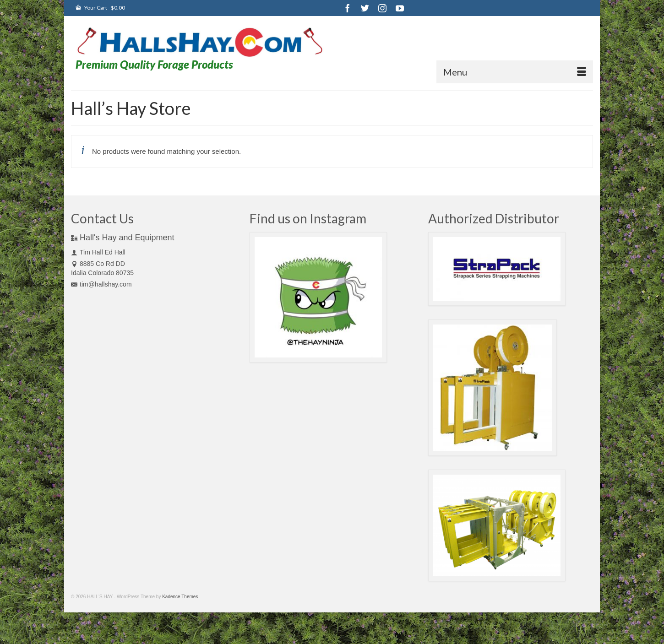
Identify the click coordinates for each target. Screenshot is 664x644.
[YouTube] (400, 8)
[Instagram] (382, 8)
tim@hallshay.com (101, 284)
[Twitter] (365, 8)
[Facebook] (348, 8)
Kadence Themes (180, 597)
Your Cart (100, 8)
